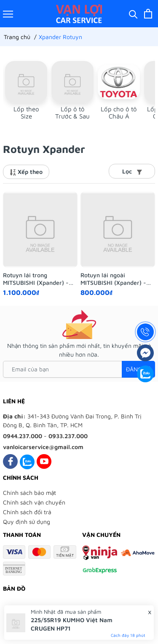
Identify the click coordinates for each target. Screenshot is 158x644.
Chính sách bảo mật (29, 493)
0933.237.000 (68, 436)
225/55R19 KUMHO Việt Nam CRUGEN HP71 (72, 624)
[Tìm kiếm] (133, 14)
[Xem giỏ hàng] (148, 14)
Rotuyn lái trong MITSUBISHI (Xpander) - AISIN (36, 279)
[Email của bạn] (79, 369)
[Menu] (8, 14)
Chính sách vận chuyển (34, 502)
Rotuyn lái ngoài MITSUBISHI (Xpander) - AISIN (113, 279)
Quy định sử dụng (27, 522)
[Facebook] (10, 461)
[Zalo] (27, 461)
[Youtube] (44, 461)
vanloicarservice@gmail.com (43, 447)
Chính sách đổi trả (27, 512)
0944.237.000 (23, 436)
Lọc (132, 171)
